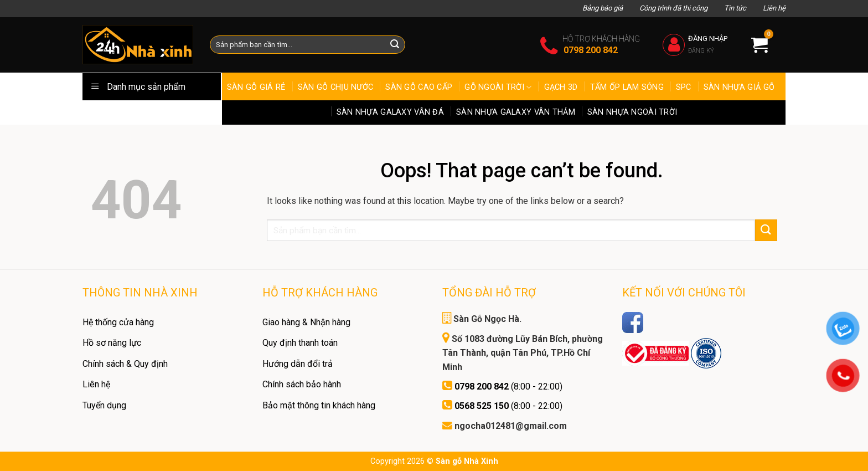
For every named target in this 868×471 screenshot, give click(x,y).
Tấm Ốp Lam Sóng (627, 87)
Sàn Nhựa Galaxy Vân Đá (390, 112)
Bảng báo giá (603, 8)
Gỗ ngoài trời (498, 87)
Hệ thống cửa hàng (118, 322)
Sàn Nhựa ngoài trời (632, 112)
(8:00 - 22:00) (508, 386)
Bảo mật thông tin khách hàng (319, 405)
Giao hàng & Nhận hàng (306, 322)
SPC (684, 87)
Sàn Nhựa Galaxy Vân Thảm (516, 112)
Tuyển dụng (104, 405)
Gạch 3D (561, 87)
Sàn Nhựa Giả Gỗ (739, 87)
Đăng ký (701, 51)
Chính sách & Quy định (125, 364)
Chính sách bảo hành (302, 384)
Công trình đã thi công (673, 8)
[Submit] (766, 230)
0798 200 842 (591, 50)
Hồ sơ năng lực (112, 343)
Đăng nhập (708, 39)
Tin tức (735, 8)
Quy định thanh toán (300, 343)
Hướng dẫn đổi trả (298, 364)
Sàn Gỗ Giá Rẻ (256, 87)
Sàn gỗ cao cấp (419, 87)
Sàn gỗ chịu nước (336, 87)
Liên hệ (774, 8)
